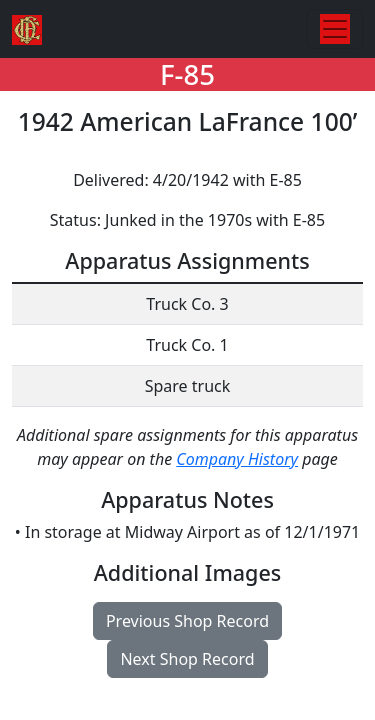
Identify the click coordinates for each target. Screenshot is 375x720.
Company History (237, 459)
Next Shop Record (187, 659)
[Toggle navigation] (335, 29)
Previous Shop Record (187, 621)
